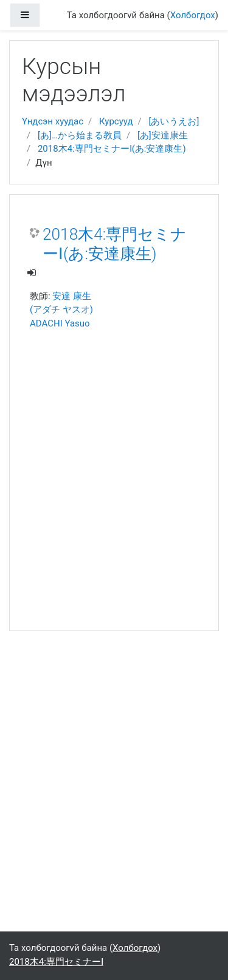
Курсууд (116, 121)
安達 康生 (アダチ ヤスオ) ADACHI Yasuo (61, 310)
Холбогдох (193, 15)
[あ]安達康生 (163, 135)
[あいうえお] (174, 121)
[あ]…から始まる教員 (80, 135)
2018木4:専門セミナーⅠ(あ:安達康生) (112, 149)
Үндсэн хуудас (53, 121)
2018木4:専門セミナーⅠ (56, 962)
